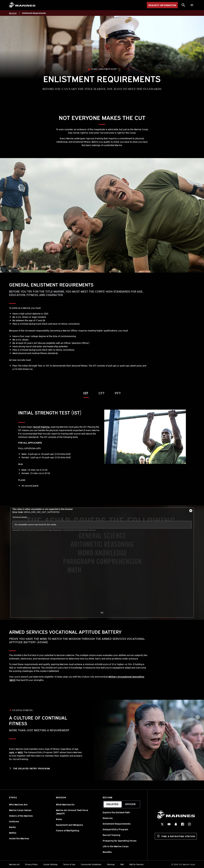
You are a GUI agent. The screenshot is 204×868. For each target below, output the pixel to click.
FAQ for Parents (136, 864)
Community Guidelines (91, 864)
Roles (59, 819)
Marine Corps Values (20, 810)
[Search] (183, 5)
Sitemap (111, 864)
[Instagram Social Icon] (189, 824)
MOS (20, 752)
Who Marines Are (18, 804)
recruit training (41, 427)
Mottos (13, 833)
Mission (61, 797)
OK (102, 613)
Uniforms (14, 821)
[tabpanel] (102, 448)
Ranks (12, 827)
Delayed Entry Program (115, 829)
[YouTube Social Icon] (169, 824)
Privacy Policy (31, 864)
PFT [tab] (118, 393)
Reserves (108, 818)
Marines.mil (14, 864)
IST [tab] (86, 393)
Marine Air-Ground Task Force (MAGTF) (72, 812)
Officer (130, 804)
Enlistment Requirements (117, 824)
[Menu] (192, 5)
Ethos (13, 797)
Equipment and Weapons (69, 825)
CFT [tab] (102, 393)
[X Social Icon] (162, 824)
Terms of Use (69, 864)
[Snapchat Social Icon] (176, 824)
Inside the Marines (19, 838)
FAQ (122, 864)
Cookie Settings (50, 864)
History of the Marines (21, 816)
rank (12, 752)
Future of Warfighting (68, 830)
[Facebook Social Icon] (182, 824)
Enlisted (112, 804)
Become (108, 797)
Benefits (107, 852)
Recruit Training (111, 835)
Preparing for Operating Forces (120, 841)
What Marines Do (65, 804)
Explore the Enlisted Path (116, 812)
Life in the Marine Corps (116, 846)
